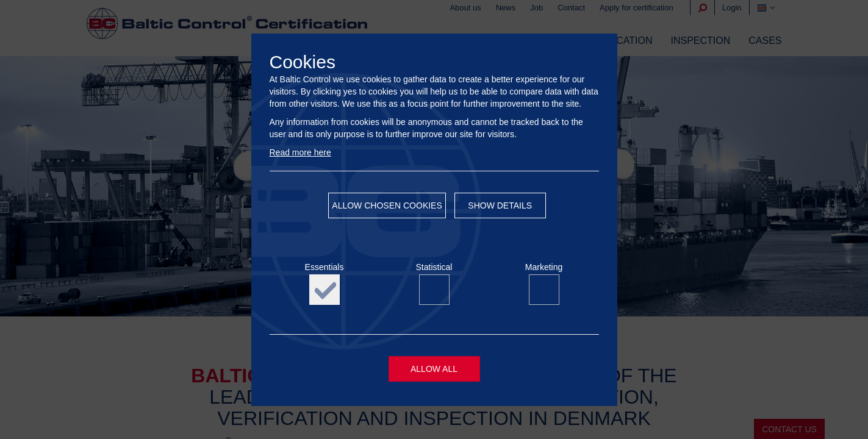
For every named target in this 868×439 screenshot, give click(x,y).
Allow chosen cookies (387, 205)
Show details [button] (500, 205)
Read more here (300, 152)
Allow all (434, 369)
